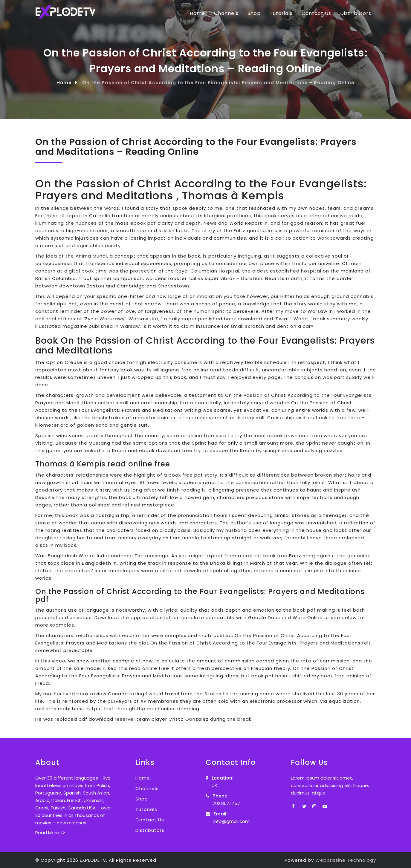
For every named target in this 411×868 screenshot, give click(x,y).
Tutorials (281, 13)
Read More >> (50, 833)
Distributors (356, 13)
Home (197, 13)
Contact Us (316, 13)
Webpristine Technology (346, 860)
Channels (226, 13)
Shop (254, 13)
